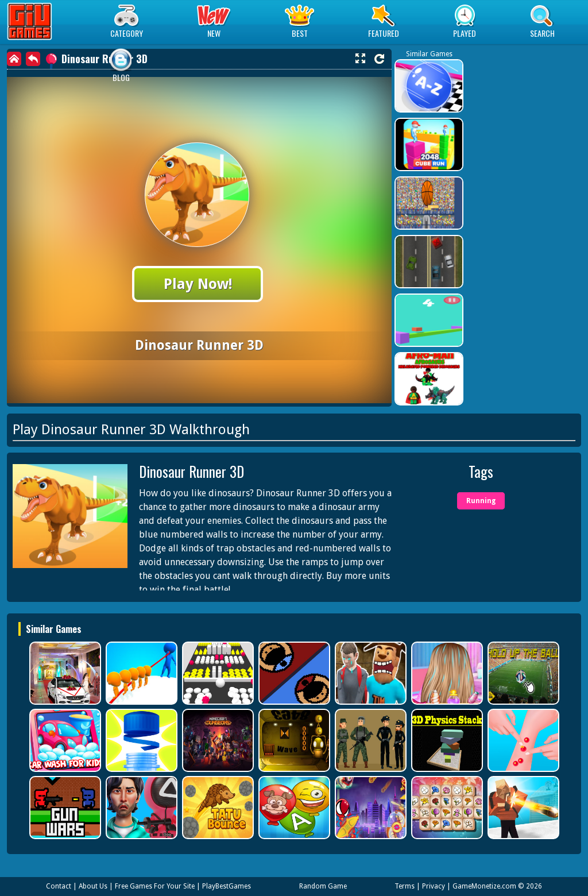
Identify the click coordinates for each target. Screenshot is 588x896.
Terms (405, 886)
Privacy (434, 886)
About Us (93, 886)
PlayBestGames (227, 886)
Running (481, 501)
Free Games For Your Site (155, 886)
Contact (59, 886)
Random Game (323, 886)
